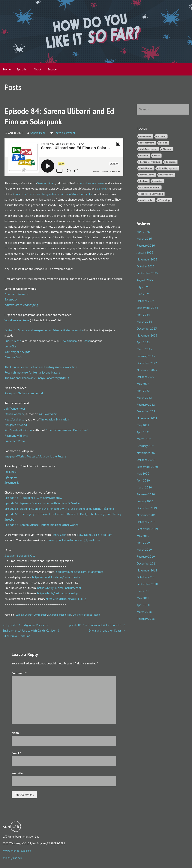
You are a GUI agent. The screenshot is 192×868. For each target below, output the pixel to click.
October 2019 (146, 522)
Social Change (167, 175)
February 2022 (146, 405)
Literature (78, 615)
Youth (157, 155)
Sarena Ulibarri (46, 183)
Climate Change (24, 615)
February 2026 (146, 245)
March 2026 (144, 239)
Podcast (144, 181)
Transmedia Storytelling (151, 194)
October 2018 (146, 577)
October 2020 (146, 460)
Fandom (144, 155)
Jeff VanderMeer (15, 408)
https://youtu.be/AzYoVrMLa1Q (66, 599)
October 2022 (146, 377)
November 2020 (147, 453)
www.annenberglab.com (17, 851)
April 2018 (143, 605)
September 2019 (147, 529)
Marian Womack (14, 414)
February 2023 (146, 356)
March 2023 (144, 349)
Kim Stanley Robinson (18, 430)
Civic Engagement (148, 149)
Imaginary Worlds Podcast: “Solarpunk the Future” (36, 456)
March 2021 (144, 439)
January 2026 (145, 252)
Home (7, 69)
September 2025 (147, 273)
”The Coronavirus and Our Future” (67, 430)
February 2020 (146, 494)
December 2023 (147, 328)
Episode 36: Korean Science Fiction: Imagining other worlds (42, 525)
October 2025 (146, 266)
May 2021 (143, 425)
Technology (165, 200)
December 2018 (147, 563)
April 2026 (143, 232)
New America (69, 341)
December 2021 (147, 411)
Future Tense (13, 341)
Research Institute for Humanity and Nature (32, 372)
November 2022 (147, 370)
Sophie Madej (38, 133)
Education (171, 162)
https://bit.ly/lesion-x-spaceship (57, 593)
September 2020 (147, 467)
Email (16, 753)
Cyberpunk (11, 477)
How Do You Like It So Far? (95, 535)
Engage (52, 69)
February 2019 (146, 556)
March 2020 (144, 487)
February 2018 (146, 619)
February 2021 (146, 446)
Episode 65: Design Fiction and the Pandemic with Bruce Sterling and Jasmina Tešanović (59, 509)
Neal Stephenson (15, 419)
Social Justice (146, 168)
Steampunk (12, 482)
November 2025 (147, 259)
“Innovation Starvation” (55, 419)
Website (17, 773)
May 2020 (143, 473)
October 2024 (146, 301)
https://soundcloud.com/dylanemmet (80, 572)
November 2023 (147, 335)
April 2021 (143, 432)
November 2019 (147, 515)
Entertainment (147, 143)
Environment (40, 615)
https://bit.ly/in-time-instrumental (59, 588)
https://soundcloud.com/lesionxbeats (56, 577)
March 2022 (144, 398)
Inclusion (158, 181)
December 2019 (147, 508)
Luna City (10, 346)
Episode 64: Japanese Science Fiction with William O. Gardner (43, 503)
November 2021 (147, 418)
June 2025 (143, 294)
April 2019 (143, 543)
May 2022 (143, 384)
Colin (63, 535)
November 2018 (147, 570)
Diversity (167, 149)
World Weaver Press (92, 183)
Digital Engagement (168, 168)
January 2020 (145, 501)
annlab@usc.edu (12, 858)
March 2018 (144, 612)
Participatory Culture (150, 162)
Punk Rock (11, 472)
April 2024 (143, 315)
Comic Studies (147, 200)
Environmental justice (60, 615)
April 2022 (143, 391)
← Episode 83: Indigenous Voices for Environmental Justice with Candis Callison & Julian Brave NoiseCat (31, 630)
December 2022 (147, 363)
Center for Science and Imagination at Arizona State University (52, 194)
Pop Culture (146, 136)
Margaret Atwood (16, 425)
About (38, 69)
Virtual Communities (150, 187)
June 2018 (143, 591)
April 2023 (143, 342)
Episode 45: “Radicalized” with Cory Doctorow (33, 498)
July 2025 (143, 287)
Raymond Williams (16, 436)
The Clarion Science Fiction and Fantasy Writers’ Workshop (41, 367)
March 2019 (144, 549)
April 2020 (143, 480)
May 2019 (143, 536)
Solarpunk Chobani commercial (24, 393)
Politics (164, 143)
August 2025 (145, 280)
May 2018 (143, 598)
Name (17, 733)
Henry (55, 535)
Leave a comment (65, 133)
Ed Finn (101, 189)
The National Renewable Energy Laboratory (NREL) (37, 378)
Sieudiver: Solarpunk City (20, 556)
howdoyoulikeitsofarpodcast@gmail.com (74, 540)
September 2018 (147, 584)
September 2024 (147, 308)
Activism (162, 136)
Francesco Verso (15, 441)
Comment (19, 673)
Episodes (22, 69)
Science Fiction (92, 615)
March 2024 (144, 322)
